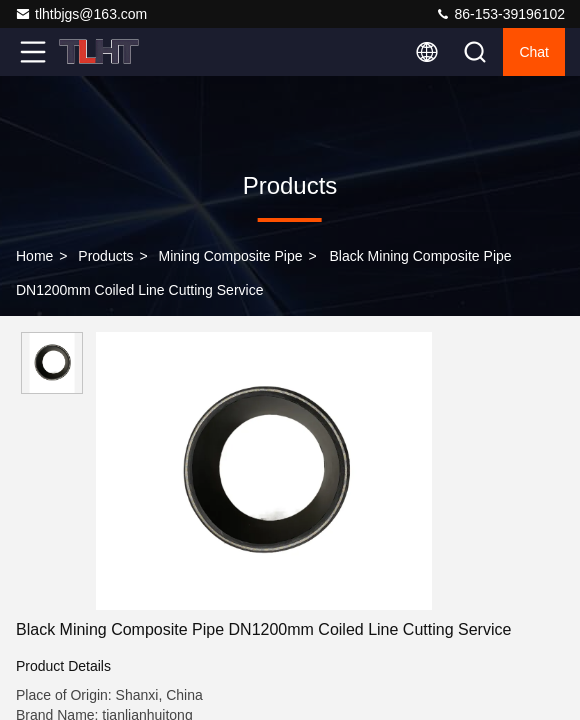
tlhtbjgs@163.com (81, 14)
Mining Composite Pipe (231, 256)
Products (105, 256)
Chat (534, 52)
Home (34, 256)
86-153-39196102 (500, 14)
